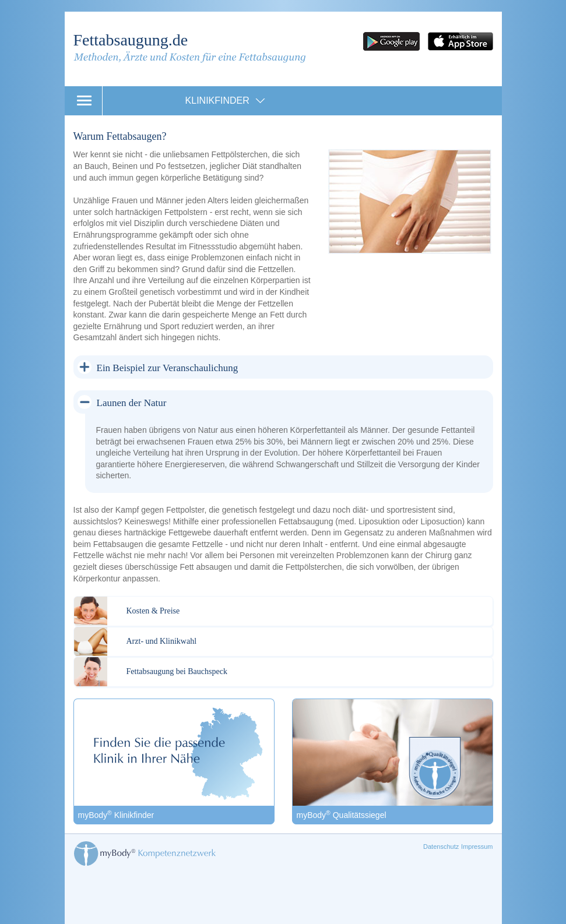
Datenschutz (441, 847)
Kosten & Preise (153, 611)
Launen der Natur (132, 403)
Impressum (477, 847)
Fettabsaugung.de (131, 40)
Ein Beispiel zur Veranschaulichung (168, 368)
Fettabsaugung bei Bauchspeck (177, 671)
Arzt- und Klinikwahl (162, 641)
